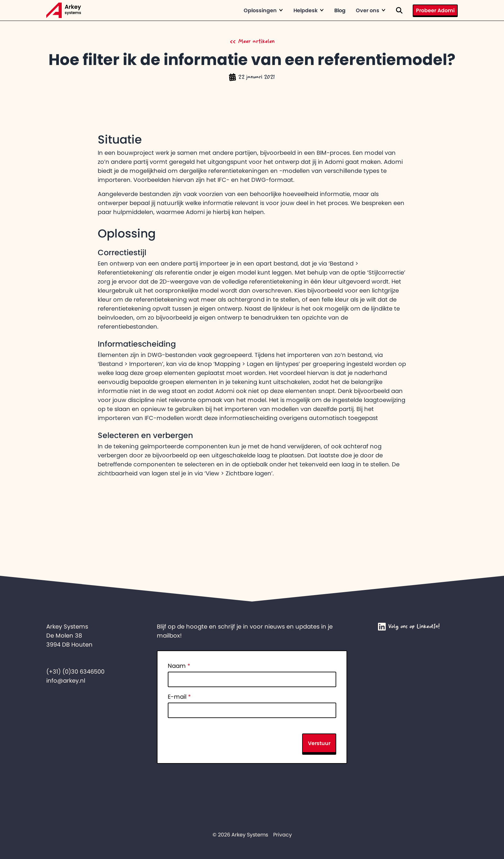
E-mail (179, 697)
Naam (179, 666)
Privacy (283, 835)
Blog (340, 10)
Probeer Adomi (435, 10)
